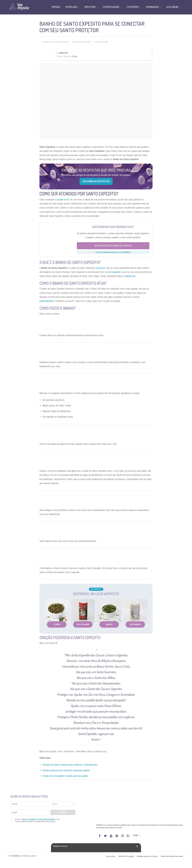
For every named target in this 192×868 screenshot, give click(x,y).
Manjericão (130, 276)
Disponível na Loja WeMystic (96, 594)
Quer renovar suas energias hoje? (113, 227)
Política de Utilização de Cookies (172, 856)
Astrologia (71, 7)
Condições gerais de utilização (147, 856)
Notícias (56, 7)
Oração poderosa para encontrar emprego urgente (66, 770)
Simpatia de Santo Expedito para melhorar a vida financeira (70, 765)
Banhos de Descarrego (56, 42)
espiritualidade (46, 301)
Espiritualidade (82, 42)
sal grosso (101, 268)
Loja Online (101, 42)
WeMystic (63, 53)
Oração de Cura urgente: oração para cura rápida (65, 776)
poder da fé (63, 200)
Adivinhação (152, 7)
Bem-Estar (90, 7)
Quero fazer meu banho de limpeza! (113, 246)
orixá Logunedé (114, 272)
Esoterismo (133, 7)
